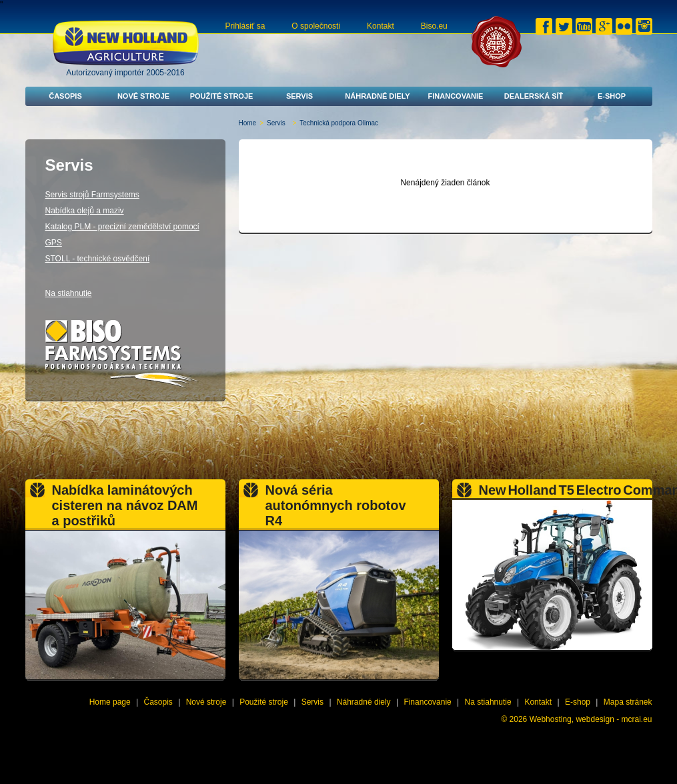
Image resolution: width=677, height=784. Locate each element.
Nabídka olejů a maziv (85, 211)
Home (248, 123)
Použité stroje (222, 96)
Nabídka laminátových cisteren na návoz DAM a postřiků (125, 505)
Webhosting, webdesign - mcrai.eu (591, 719)
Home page (110, 702)
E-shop (612, 96)
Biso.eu (434, 26)
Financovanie (456, 96)
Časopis (65, 96)
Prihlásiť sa (245, 26)
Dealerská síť (534, 96)
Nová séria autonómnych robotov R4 (336, 505)
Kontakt (381, 26)
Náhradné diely (377, 96)
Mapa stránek (628, 702)
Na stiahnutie (69, 293)
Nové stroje (143, 96)
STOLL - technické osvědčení (98, 259)
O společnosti (316, 26)
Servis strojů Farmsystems (92, 195)
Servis (299, 96)
